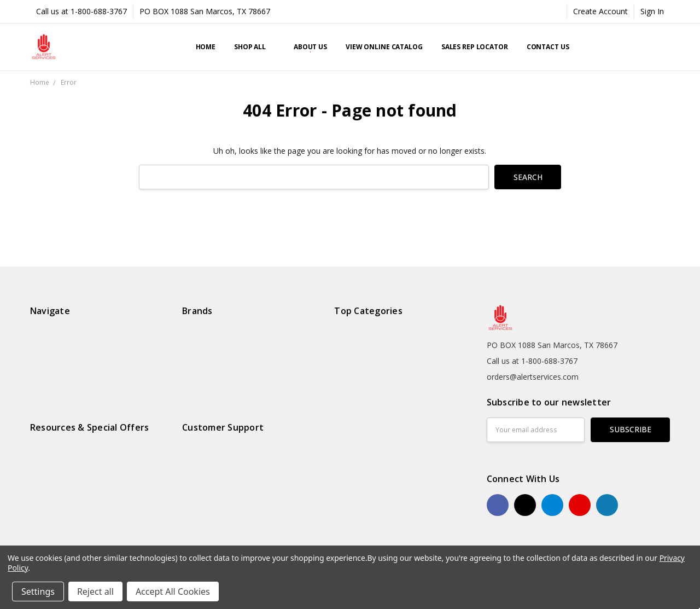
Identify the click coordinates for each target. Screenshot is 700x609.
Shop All (255, 47)
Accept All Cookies (173, 591)
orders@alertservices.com (533, 377)
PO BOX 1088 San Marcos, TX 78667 (205, 11)
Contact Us (548, 47)
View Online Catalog (384, 47)
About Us (310, 47)
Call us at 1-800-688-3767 (81, 11)
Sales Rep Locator (475, 47)
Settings (38, 591)
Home (206, 47)
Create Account (600, 11)
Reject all (95, 591)
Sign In (652, 11)
